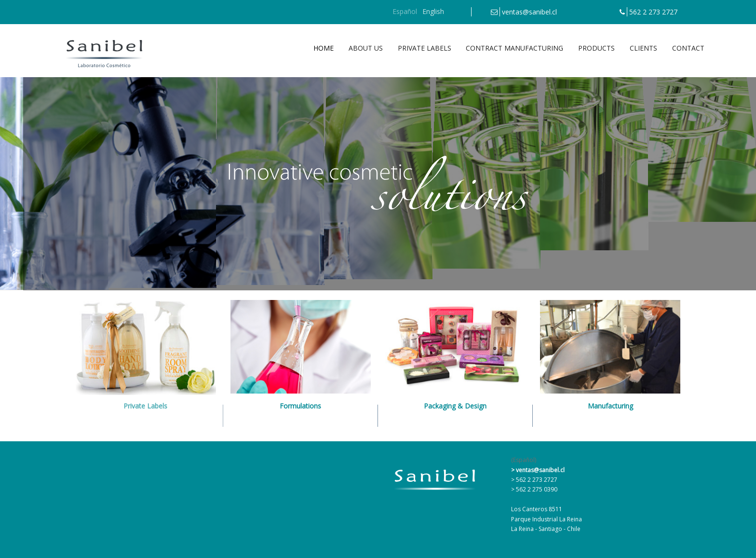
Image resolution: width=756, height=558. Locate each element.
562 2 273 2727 (653, 12)
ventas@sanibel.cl (529, 12)
